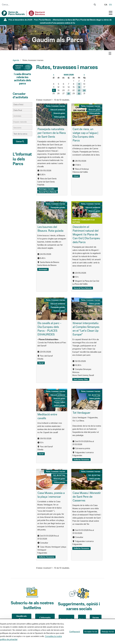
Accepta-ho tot (91, 632)
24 (84, 90)
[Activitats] (19, 116)
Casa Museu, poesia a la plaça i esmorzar (51, 495)
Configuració (75, 632)
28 (69, 93)
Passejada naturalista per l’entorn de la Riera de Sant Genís (52, 133)
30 (79, 93)
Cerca (20, 141)
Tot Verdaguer (82, 413)
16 (79, 87)
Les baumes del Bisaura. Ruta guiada (50, 229)
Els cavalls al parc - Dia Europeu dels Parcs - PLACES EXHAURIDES (49, 329)
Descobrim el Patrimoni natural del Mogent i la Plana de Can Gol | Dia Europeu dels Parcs (86, 234)
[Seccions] (19, 128)
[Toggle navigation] (111, 13)
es (111, 5)
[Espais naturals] (22, 122)
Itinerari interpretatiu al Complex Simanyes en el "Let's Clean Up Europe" (86, 329)
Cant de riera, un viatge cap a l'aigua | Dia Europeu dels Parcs (85, 135)
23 (79, 90)
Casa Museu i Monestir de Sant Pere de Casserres (87, 497)
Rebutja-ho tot (108, 632)
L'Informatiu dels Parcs (22, 159)
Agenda (16, 60)
